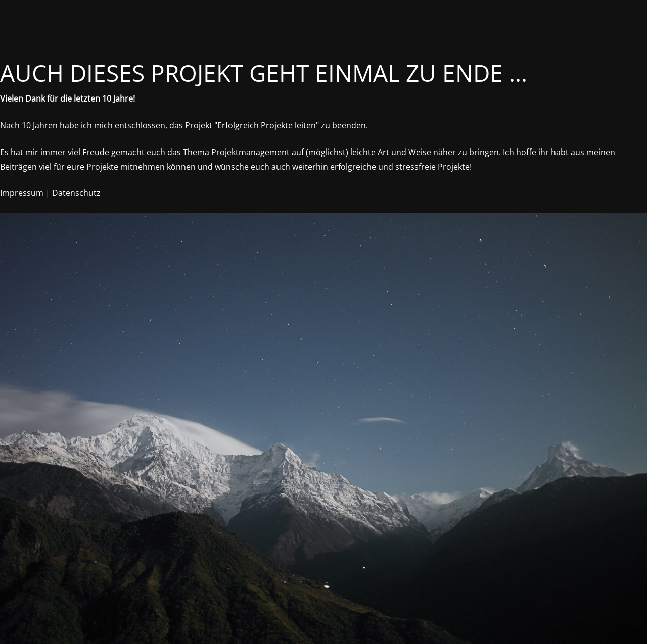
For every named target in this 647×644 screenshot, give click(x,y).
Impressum (22, 193)
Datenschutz (76, 193)
